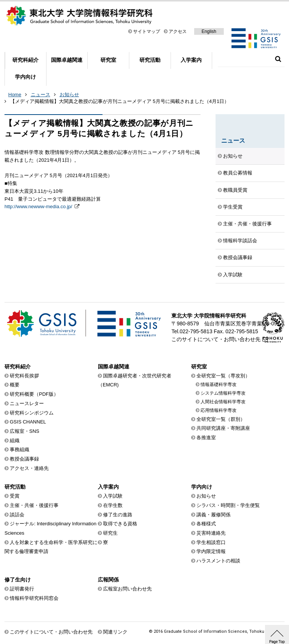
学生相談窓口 (211, 542)
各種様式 (206, 524)
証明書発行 (22, 589)
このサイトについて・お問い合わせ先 (216, 339)
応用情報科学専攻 (219, 410)
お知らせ (69, 95)
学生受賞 (233, 207)
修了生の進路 (118, 515)
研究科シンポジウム (32, 413)
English (209, 31)
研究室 (108, 60)
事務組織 (19, 449)
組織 (15, 441)
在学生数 (113, 505)
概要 (15, 385)
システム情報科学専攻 (223, 393)
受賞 (15, 496)
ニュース (40, 95)
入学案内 (191, 60)
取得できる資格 (120, 524)
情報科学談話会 (240, 241)
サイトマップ (147, 31)
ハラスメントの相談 (218, 561)
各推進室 (206, 438)
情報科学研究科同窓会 (34, 598)
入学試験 (233, 275)
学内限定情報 (211, 551)
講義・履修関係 (213, 515)
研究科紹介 (25, 60)
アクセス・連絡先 (29, 468)
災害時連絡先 (211, 533)
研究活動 (150, 60)
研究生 (110, 533)
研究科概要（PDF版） (34, 394)
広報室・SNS (25, 431)
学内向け (25, 77)
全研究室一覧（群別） (221, 419)
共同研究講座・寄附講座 (223, 428)
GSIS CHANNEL (28, 422)
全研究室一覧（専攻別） (223, 376)
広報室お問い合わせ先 (127, 589)
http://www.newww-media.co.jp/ (39, 206)
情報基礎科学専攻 (219, 385)
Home (15, 95)
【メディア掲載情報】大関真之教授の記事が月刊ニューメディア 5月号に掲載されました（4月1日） (120, 101)
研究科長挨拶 (24, 376)
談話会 (17, 515)
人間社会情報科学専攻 (223, 402)
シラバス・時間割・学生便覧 (228, 505)
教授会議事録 (238, 257)
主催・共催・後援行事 (247, 224)
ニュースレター (27, 403)
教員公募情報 (238, 173)
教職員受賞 (235, 190)
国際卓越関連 (67, 60)
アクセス (178, 31)
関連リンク (115, 632)
